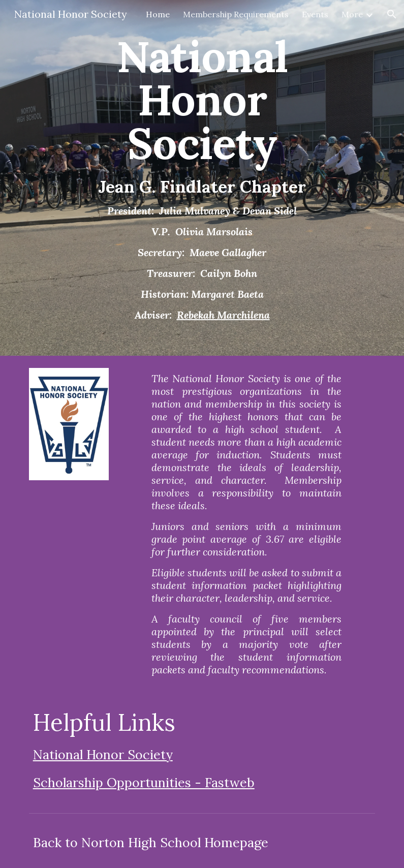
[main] (202, 178)
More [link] (352, 14)
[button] (392, 14)
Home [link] (158, 14)
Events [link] (315, 14)
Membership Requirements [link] (236, 14)
